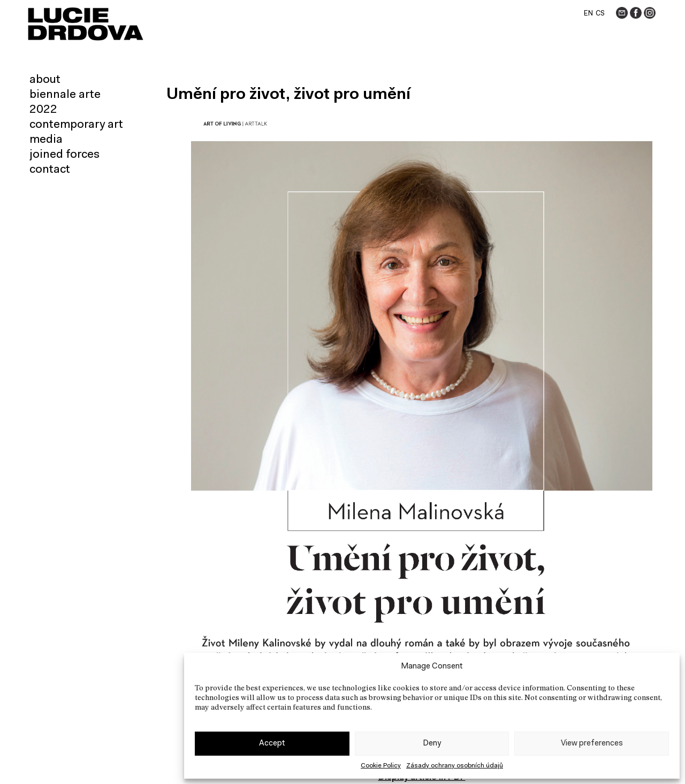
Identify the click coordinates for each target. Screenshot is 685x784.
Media (46, 140)
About (45, 80)
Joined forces (64, 155)
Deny (432, 744)
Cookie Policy (381, 766)
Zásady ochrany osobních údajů (455, 766)
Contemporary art (76, 125)
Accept (272, 744)
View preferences (592, 744)
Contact (50, 170)
